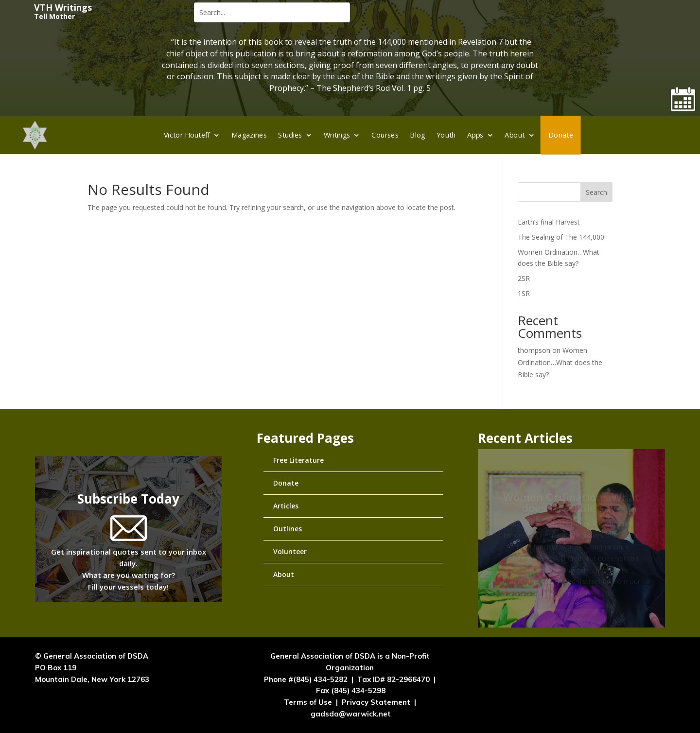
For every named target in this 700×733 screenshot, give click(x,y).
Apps (475, 135)
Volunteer (290, 551)
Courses (385, 135)
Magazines (249, 135)
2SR (524, 278)
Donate (561, 135)
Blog (418, 135)
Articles (286, 506)
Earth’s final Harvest (549, 222)
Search (596, 192)
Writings (337, 135)
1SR (524, 293)
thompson (534, 350)
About (515, 135)
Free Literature (298, 460)
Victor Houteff (187, 135)
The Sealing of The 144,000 (561, 237)
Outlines (288, 529)
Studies (290, 135)
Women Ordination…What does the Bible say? (560, 362)
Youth (446, 135)
